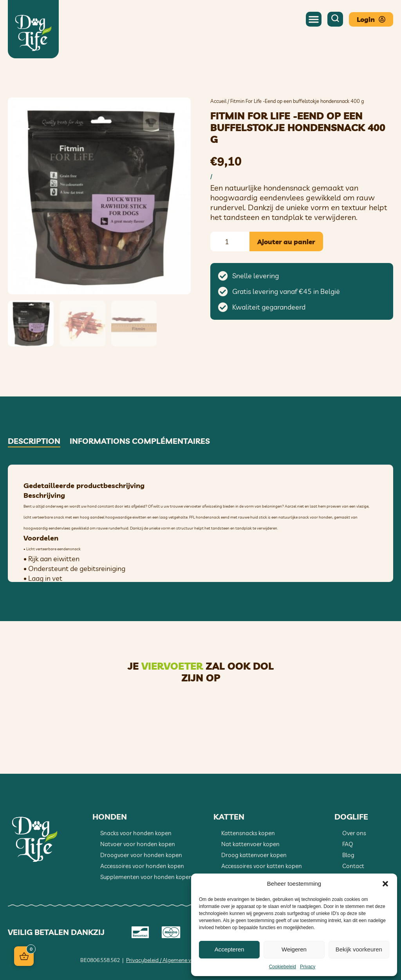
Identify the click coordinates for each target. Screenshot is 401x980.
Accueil (218, 101)
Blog (348, 855)
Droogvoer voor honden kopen (141, 855)
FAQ (348, 844)
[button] (385, 884)
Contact (353, 866)
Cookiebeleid (283, 967)
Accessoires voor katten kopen (262, 866)
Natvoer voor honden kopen (138, 844)
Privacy (308, 967)
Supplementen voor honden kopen (146, 876)
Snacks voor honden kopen (136, 833)
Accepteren (229, 949)
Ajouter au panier (286, 242)
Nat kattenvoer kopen (250, 844)
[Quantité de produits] (230, 241)
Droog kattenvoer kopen (254, 855)
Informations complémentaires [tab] (140, 441)
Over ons (354, 833)
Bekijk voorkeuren (359, 949)
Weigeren (294, 949)
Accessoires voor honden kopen (142, 866)
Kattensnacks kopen (248, 833)
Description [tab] (34, 441)
